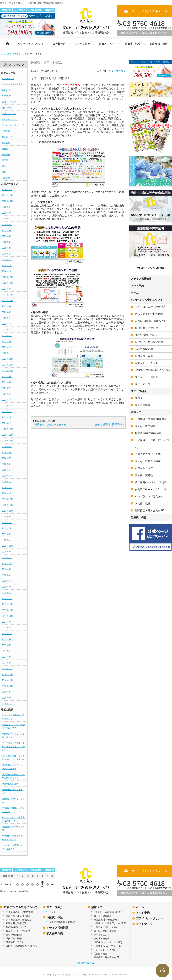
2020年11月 (7, 435)
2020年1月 (7, 493)
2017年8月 (7, 628)
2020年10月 (7, 441)
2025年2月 (7, 248)
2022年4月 (7, 336)
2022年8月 (7, 312)
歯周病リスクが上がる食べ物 (50, 425)
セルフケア (7, 108)
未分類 (5, 149)
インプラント (8, 79)
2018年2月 (7, 593)
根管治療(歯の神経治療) (106, 920)
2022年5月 (7, 330)
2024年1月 (7, 271)
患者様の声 (58, 43)
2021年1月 (7, 423)
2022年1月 (7, 353)
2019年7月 (7, 528)
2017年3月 (7, 657)
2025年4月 (7, 236)
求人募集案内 (55, 933)
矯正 (4, 166)
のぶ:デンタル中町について (147, 300)
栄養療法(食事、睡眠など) (19, 920)
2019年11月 (7, 505)
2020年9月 (7, 447)
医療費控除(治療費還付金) (62, 922)
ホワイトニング (9, 114)
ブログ (52, 912)
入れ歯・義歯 (100, 954)
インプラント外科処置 (12, 84)
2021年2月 (7, 417)
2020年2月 (7, 488)
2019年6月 (7, 534)
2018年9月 (7, 552)
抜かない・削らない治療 (18, 931)
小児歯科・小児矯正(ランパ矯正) (110, 923)
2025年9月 (7, 207)
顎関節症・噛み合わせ (106, 957)
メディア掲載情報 (141, 279)
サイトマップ (144, 924)
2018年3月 (7, 587)
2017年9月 (7, 622)
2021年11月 (7, 365)
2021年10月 (7, 371)
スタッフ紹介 (84, 43)
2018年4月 (7, 581)
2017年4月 (7, 651)
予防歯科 (6, 131)
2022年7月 (7, 318)
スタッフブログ (9, 102)
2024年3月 (7, 260)
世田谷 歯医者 (86, 963)
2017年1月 (7, 669)
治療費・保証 (133, 43)
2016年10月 (7, 686)
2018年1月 (7, 599)
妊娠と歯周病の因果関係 (109, 425)
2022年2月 (7, 347)
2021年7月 (7, 388)
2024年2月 (7, 265)
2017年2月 (7, 663)
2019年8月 (7, 523)
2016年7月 (7, 704)
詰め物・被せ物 (102, 939)
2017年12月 (7, 604)
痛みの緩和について (16, 927)
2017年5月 (7, 645)
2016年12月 (7, 674)
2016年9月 (7, 692)
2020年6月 (7, 464)
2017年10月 (7, 616)
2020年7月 (7, 458)
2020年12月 (7, 429)
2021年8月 (7, 382)
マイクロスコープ (10, 119)
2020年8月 (7, 452)
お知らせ (6, 90)
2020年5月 (7, 470)
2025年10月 (7, 201)
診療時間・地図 (158, 43)
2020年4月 (7, 476)
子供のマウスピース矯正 (106, 927)
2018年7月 (7, 563)
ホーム (6, 43)
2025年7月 (7, 219)
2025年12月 (7, 195)
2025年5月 (7, 230)
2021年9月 (7, 377)
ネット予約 (137, 286)
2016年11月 (7, 680)
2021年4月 (7, 406)
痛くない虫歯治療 (103, 916)
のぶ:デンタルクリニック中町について (28, 43)
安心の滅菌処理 (14, 935)
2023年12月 (7, 277)
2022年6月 (7, 324)
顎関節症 (6, 178)
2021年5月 (7, 400)
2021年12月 (7, 359)
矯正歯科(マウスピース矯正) (108, 942)
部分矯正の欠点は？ (11, 784)
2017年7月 (7, 634)
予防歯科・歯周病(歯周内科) (108, 912)
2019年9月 (7, 517)
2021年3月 (7, 412)
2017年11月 (7, 610)
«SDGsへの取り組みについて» (21, 946)
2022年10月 (7, 301)
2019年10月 (7, 511)
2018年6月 (7, 569)
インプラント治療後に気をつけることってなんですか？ (13, 747)
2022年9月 (7, 306)
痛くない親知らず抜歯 (105, 931)
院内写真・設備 (14, 939)
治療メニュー (109, 43)
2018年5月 (7, 575)
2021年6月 (7, 394)
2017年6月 (7, 639)
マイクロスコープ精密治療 (19, 912)
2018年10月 (7, 546)
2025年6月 (7, 225)
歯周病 (5, 160)
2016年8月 (7, 698)
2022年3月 (7, 341)
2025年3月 (7, 242)
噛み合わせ (7, 137)
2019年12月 (7, 499)
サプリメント (8, 96)
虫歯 (4, 172)
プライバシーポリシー (150, 918)
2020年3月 (7, 482)
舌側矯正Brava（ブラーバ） (108, 946)
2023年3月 (7, 289)
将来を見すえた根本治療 (18, 916)
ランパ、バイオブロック (13, 125)
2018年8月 (7, 558)
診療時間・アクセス (16, 942)
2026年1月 (7, 190)
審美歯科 (6, 143)
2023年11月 (7, 283)
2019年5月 (7, 540)
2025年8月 (7, 213)
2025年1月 (7, 254)
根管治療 (6, 154)
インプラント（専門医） (106, 950)
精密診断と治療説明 (16, 923)
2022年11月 (7, 295)
